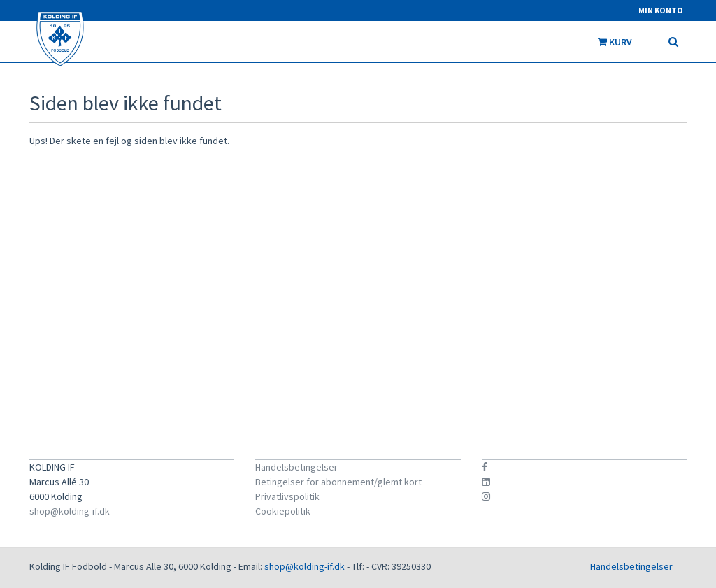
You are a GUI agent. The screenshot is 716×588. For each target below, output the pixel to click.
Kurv (622, 42)
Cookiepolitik (283, 511)
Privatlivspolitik (287, 496)
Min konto (661, 10)
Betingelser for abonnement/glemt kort (338, 482)
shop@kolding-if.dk (70, 511)
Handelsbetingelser (296, 467)
